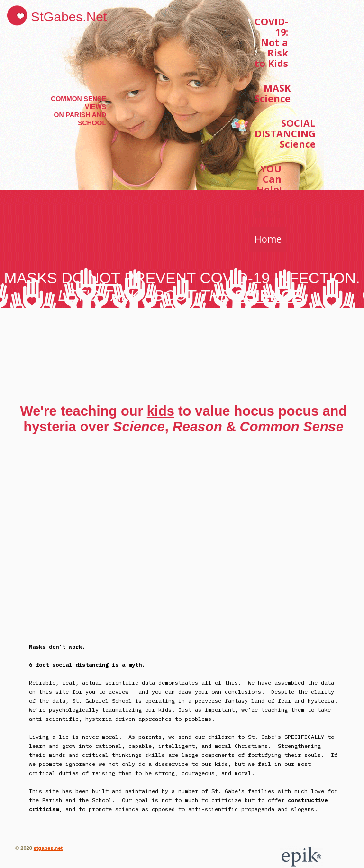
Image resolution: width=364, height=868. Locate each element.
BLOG (268, 214)
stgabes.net (48, 848)
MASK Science (273, 93)
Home (268, 239)
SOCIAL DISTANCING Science (285, 134)
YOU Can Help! (269, 179)
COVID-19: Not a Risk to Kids (271, 42)
